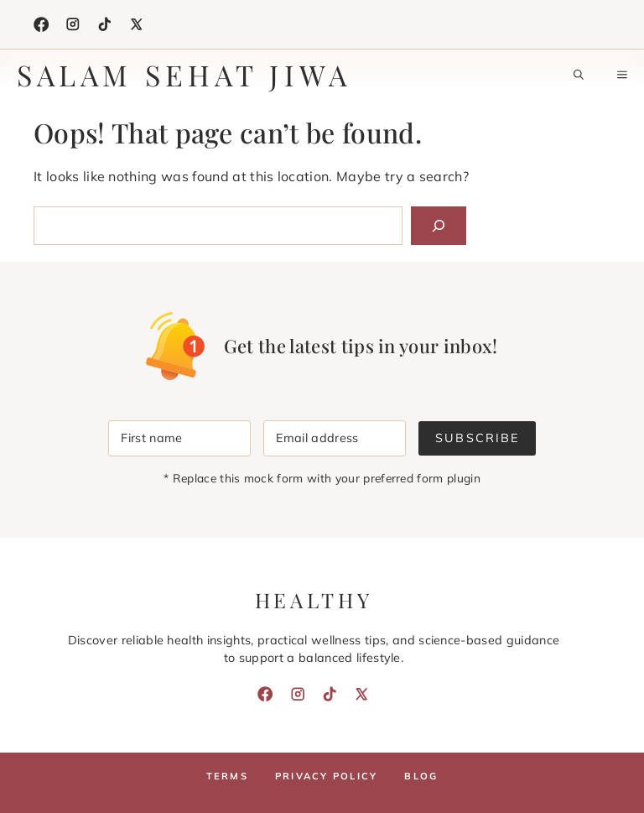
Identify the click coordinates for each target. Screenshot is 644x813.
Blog (421, 776)
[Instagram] (73, 24)
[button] (579, 75)
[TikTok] (105, 24)
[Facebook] (41, 24)
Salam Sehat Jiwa (184, 75)
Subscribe (477, 438)
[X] (137, 24)
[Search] (439, 226)
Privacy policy (326, 776)
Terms (227, 776)
